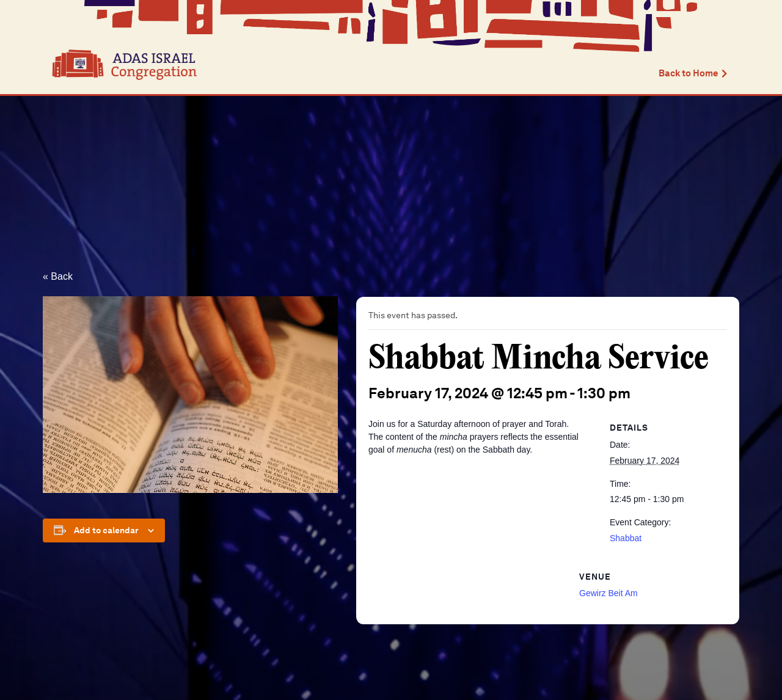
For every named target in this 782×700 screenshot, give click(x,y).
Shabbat (626, 538)
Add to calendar (106, 530)
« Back (58, 276)
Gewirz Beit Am (608, 593)
